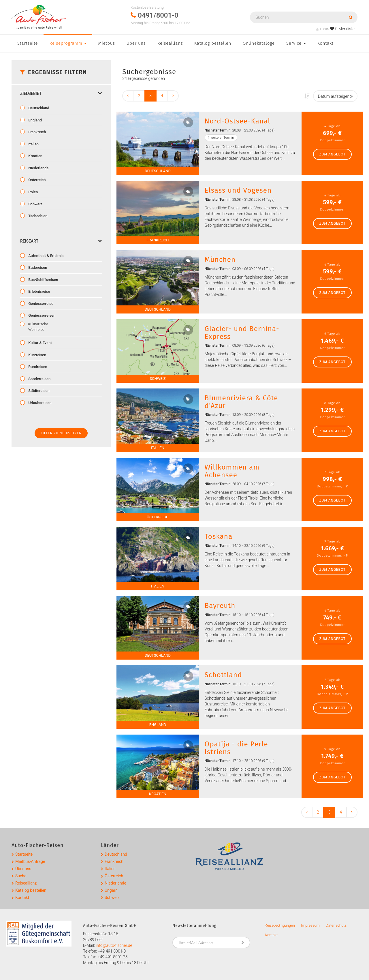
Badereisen (37, 267)
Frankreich (37, 132)
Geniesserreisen (41, 315)
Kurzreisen (37, 355)
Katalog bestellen (213, 43)
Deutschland (38, 108)
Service (296, 43)
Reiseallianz (170, 43)
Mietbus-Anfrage (30, 861)
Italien (33, 144)
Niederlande (38, 168)
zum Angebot (333, 154)
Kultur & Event (40, 343)
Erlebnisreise (39, 291)
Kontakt (325, 43)
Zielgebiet (61, 93)
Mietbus (106, 43)
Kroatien (35, 156)
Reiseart (61, 241)
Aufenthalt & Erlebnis (45, 256)
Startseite (28, 43)
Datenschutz (336, 925)
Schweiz (35, 204)
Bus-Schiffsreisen (43, 280)
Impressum (310, 925)
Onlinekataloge (259, 43)
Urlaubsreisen (39, 403)
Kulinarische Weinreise (38, 327)
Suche (21, 876)
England (35, 120)
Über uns (136, 43)
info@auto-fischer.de (114, 945)
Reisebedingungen (280, 925)
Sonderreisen (39, 379)
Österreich (37, 180)
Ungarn (111, 890)
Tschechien (37, 216)
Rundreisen (37, 367)
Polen (33, 192)
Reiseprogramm (68, 43)
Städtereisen (38, 391)
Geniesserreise (40, 304)
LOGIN (323, 29)
